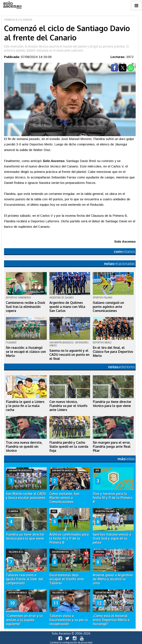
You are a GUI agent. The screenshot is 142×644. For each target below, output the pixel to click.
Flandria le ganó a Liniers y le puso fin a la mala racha (25, 406)
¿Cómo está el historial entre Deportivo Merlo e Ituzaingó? (111, 620)
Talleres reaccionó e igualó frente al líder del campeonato (25, 579)
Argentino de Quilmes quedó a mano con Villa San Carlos (67, 307)
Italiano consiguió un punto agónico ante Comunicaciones (108, 307)
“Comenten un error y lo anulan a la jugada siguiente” (24, 620)
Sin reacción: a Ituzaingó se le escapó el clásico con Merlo (26, 352)
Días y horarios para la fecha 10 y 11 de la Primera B (113, 498)
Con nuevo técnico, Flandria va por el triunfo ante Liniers (68, 406)
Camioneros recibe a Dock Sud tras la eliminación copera (26, 307)
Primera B (11, 20)
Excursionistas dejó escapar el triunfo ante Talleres (67, 579)
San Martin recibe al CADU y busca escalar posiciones (26, 496)
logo (12, 5)
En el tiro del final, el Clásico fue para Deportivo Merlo (113, 352)
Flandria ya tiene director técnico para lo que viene (112, 404)
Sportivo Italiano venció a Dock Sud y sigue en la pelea (112, 538)
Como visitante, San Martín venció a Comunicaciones (64, 498)
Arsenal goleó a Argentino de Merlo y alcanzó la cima (113, 579)
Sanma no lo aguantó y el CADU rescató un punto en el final (69, 355)
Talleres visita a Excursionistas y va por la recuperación (69, 620)
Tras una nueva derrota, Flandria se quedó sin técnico (24, 446)
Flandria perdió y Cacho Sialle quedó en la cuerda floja (69, 446)
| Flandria (25, 20)
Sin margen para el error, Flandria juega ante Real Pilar (112, 446)
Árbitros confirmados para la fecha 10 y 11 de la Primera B (69, 538)
